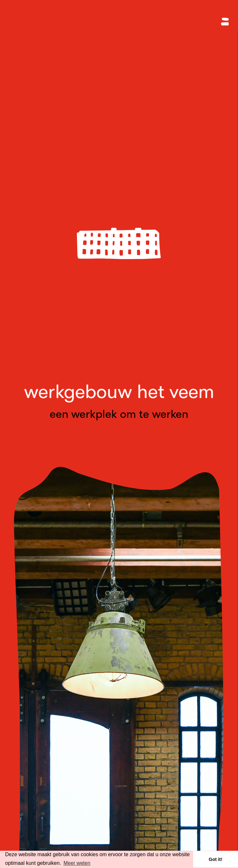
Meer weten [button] (77, 863)
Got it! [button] (216, 859)
